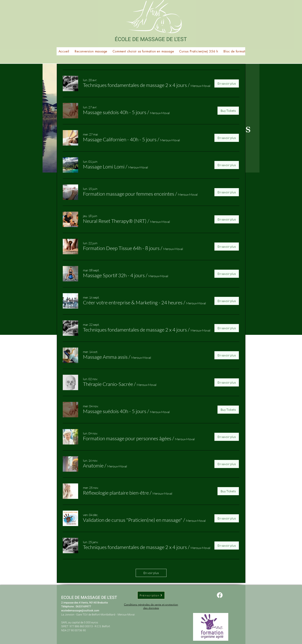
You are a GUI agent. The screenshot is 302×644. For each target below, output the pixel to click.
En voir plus (151, 573)
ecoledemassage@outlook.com (80, 611)
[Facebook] (220, 595)
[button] (245, 51)
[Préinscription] (151, 595)
